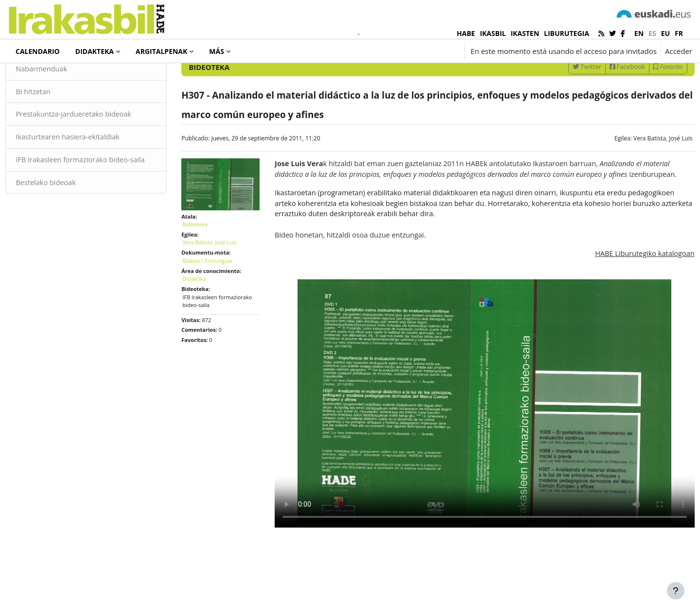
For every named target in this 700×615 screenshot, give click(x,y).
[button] (402, 51)
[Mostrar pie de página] (676, 591)
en (639, 33)
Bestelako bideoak (69, 250)
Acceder (679, 51)
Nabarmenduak (64, 123)
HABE (466, 33)
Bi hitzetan (55, 147)
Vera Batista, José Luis (641, 193)
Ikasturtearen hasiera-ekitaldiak (91, 193)
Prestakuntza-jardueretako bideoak (97, 170)
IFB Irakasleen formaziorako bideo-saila (96, 221)
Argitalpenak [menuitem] (161, 51)
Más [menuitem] (217, 51)
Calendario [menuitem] (38, 51)
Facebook (606, 121)
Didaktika (205, 330)
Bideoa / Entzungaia (218, 312)
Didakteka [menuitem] (95, 51)
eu (665, 33)
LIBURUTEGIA (567, 33)
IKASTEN (525, 33)
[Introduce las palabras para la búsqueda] (588, 95)
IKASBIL (493, 33)
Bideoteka (41, 77)
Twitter (565, 121)
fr (679, 33)
